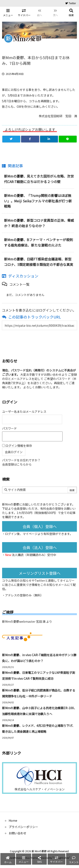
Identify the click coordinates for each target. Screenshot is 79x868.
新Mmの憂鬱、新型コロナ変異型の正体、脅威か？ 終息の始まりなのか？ (39, 223)
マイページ (30, 534)
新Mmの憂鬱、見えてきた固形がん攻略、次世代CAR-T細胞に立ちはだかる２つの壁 (39, 179)
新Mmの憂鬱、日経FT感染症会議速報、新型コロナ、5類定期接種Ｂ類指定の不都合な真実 (39, 262)
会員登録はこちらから (17, 464)
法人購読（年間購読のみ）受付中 (34, 555)
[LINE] (68, 139)
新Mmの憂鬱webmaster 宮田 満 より (27, 621)
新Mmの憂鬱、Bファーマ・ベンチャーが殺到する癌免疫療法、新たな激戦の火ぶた (38, 242)
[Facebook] (30, 139)
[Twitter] (11, 139)
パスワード (9, 428)
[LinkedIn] (49, 139)
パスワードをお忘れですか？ (21, 460)
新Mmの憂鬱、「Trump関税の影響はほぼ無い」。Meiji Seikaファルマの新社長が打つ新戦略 (38, 201)
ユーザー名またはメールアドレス (24, 411)
